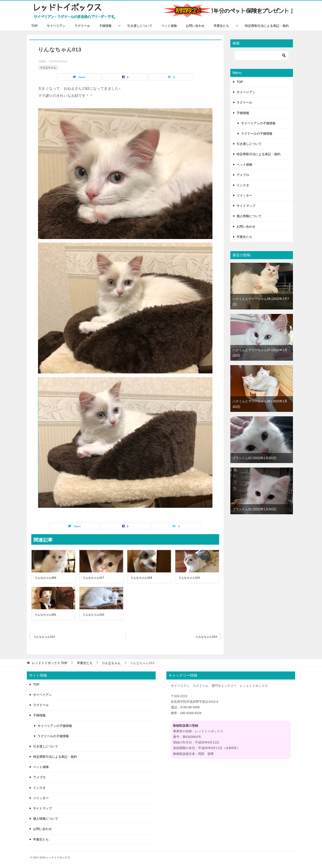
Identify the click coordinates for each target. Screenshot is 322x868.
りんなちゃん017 (93, 578)
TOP (35, 26)
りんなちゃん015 (189, 578)
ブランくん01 (254, 509)
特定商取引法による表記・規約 (267, 26)
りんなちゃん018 (141, 578)
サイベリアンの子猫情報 (258, 123)
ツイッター (244, 195)
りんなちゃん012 (44, 637)
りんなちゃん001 (46, 615)
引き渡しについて (140, 26)
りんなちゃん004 (46, 578)
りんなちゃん (48, 68)
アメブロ (243, 175)
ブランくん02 (254, 458)
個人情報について (249, 216)
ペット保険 (169, 26)
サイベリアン (56, 26)
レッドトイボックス (58, 857)
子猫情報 (105, 26)
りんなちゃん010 (93, 615)
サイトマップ (246, 206)
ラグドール (82, 26)
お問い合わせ (195, 26)
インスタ (243, 185)
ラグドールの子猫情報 (257, 133)
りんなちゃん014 (206, 637)
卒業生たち (221, 26)
